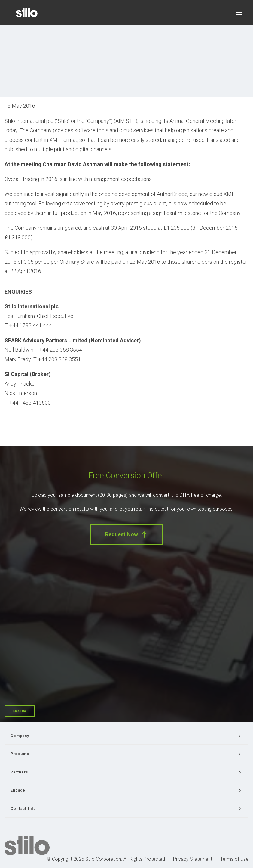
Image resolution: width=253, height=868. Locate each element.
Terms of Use (234, 859)
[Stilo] (27, 13)
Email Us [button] (20, 711)
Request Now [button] (127, 535)
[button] (239, 13)
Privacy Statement (193, 859)
